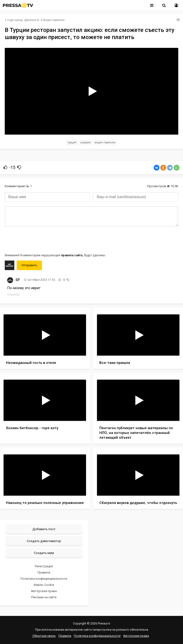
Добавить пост (44, 529)
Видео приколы (54, 20)
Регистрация (44, 566)
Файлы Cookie (44, 585)
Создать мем (44, 553)
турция (72, 142)
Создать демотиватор (44, 541)
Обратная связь (44, 636)
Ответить (13, 295)
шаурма (86, 142)
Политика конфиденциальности (44, 579)
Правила (44, 572)
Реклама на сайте (44, 597)
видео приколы (105, 142)
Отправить (29, 265)
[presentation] (41, 239)
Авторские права (44, 591)
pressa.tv (33, 20)
